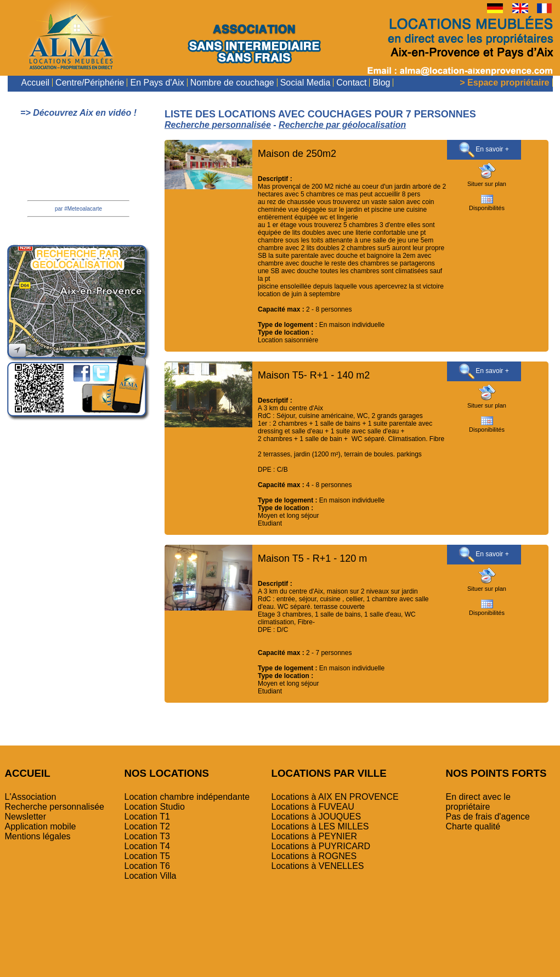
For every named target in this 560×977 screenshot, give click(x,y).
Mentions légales (38, 836)
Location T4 (147, 846)
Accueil (36, 83)
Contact (351, 83)
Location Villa (151, 876)
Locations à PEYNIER (315, 836)
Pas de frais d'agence (488, 817)
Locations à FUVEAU (313, 807)
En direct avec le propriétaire (478, 802)
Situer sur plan (487, 181)
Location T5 (147, 856)
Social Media (306, 83)
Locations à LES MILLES (320, 826)
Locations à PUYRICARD (321, 846)
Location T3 (147, 836)
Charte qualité (473, 826)
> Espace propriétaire (504, 83)
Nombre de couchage (232, 83)
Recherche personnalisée (55, 807)
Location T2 (147, 826)
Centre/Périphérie (90, 83)
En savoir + (484, 150)
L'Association (31, 797)
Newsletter (26, 817)
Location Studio (155, 807)
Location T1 (147, 817)
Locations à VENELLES (318, 866)
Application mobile (41, 826)
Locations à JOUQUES (316, 817)
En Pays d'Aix (157, 83)
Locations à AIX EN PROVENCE (335, 797)
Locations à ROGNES (314, 856)
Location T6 (147, 866)
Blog (381, 83)
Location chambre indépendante (187, 797)
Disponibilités (487, 205)
